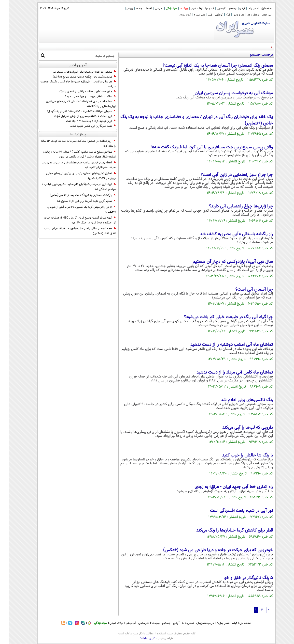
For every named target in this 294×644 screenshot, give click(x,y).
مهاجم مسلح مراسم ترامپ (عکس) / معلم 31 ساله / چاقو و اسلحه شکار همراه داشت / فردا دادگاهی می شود (70, 154)
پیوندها (146, 623)
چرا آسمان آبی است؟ (245, 290)
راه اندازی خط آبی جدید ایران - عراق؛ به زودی (224, 487)
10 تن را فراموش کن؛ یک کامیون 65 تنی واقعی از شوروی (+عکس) (72, 209)
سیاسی (149, 8)
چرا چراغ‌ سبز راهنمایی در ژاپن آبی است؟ (227, 175)
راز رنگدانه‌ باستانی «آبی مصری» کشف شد (227, 234)
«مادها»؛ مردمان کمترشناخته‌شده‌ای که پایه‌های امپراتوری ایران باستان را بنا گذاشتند (71, 104)
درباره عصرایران (196, 623)
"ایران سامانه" (138, 639)
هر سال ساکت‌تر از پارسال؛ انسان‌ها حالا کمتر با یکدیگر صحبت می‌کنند (69, 84)
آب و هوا (200, 8)
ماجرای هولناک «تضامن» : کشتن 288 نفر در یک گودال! (72, 111)
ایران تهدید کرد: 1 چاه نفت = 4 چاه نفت (82, 121)
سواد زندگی (162, 8)
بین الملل (258, 15)
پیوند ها (174, 8)
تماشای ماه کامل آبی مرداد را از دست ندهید (225, 373)
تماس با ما (244, 8)
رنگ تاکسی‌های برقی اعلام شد (238, 400)
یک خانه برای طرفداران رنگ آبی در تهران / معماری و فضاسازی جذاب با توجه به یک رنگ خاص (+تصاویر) (187, 120)
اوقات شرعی (187, 8)
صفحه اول (257, 8)
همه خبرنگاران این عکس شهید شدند (84, 126)
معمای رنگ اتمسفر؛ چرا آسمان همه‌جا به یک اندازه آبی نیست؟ (208, 66)
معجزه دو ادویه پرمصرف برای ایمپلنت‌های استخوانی (75, 72)
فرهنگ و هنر (244, 15)
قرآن (218, 15)
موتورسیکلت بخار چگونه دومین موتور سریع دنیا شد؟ (75, 77)
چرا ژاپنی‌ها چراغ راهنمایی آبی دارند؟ (232, 206)
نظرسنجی (212, 8)
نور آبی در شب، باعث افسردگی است (232, 511)
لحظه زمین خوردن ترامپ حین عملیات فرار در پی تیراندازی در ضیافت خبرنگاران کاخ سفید (70, 165)
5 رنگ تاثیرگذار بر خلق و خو (239, 578)
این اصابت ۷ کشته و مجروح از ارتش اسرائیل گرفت (75, 116)
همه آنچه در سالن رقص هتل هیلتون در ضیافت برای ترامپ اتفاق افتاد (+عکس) (71, 231)
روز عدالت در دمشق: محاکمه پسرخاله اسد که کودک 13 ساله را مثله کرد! (69, 143)
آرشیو (233, 8)
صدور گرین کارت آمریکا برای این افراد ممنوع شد (77, 201)
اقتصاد (139, 8)
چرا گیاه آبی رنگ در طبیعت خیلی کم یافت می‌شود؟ (219, 317)
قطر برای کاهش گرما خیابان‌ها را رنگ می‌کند (225, 531)
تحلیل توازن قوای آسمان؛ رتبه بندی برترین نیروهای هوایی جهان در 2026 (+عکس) (72, 176)
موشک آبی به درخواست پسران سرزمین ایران (224, 93)
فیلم (201, 15)
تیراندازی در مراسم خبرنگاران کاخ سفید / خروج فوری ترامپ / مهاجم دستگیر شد (70, 187)
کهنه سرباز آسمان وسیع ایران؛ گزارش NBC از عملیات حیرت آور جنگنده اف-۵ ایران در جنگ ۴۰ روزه (70, 220)
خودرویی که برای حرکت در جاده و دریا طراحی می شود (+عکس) (209, 550)
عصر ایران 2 (190, 15)
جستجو (224, 8)
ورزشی (120, 8)
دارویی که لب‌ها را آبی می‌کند (238, 428)
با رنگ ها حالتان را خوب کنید (238, 456)
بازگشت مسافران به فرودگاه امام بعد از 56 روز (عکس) (73, 195)
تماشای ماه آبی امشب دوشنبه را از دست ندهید (222, 345)
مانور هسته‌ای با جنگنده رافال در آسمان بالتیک (78, 92)
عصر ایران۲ (214, 623)
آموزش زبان (176, 15)
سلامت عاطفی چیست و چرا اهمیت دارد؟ (81, 96)
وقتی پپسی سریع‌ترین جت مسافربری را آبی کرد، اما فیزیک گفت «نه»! (202, 147)
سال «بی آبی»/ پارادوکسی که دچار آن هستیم (223, 262)
